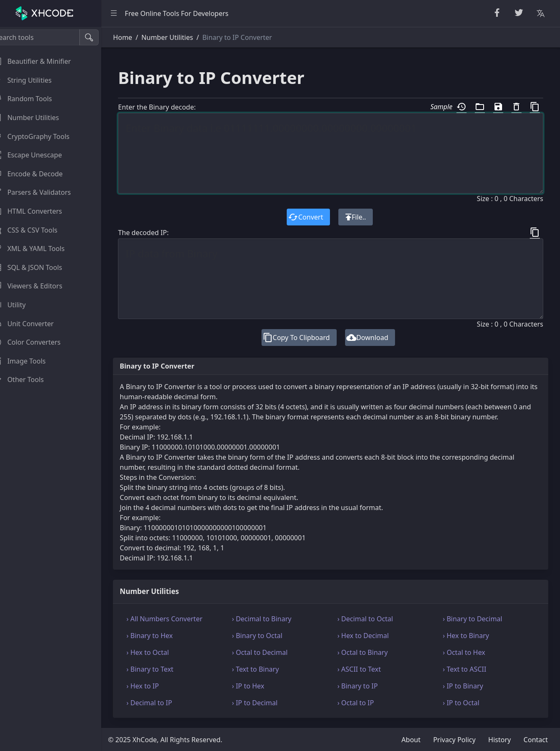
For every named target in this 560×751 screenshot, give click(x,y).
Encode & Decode (38, 174)
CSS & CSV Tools (35, 230)
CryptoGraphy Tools (41, 136)
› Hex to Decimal (370, 636)
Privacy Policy (454, 740)
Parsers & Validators (42, 192)
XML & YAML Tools (39, 249)
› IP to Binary (466, 686)
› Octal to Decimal (270, 652)
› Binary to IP (364, 686)
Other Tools (28, 379)
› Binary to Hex (162, 636)
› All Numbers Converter (177, 619)
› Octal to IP (362, 703)
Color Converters (37, 342)
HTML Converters (37, 211)
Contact (536, 740)
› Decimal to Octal (372, 619)
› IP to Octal (464, 703)
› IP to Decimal (265, 703)
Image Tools (29, 361)
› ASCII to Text (366, 669)
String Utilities (32, 80)
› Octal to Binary (369, 652)
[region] (57, 389)
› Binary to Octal (267, 636)
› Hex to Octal (161, 652)
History (500, 740)
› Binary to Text (163, 669)
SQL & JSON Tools (38, 267)
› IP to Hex (258, 686)
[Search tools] (48, 37)
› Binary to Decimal (476, 619)
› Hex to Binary (469, 636)
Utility (19, 305)
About (411, 740)
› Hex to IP (156, 686)
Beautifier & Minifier (42, 61)
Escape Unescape (37, 155)
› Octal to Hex (467, 652)
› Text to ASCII (468, 669)
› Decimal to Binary (272, 619)
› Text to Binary (265, 669)
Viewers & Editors (38, 286)
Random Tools (32, 99)
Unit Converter (33, 324)
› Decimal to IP (162, 703)
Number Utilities (36, 118)
